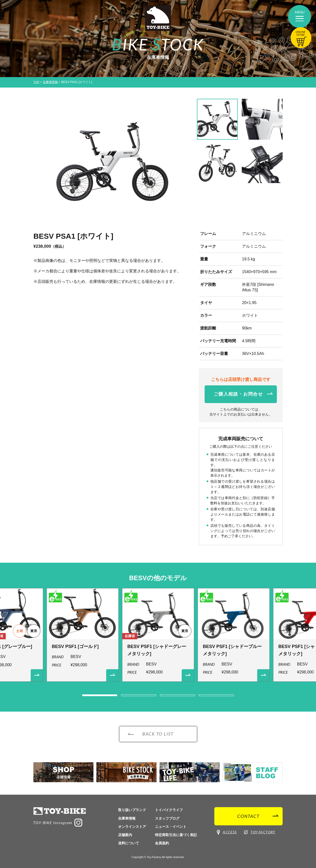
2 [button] (139, 696)
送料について (129, 843)
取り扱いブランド (132, 810)
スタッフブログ (167, 818)
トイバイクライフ (169, 810)
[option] (112, 162)
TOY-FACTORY (260, 832)
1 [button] (100, 696)
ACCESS (227, 833)
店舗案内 (125, 835)
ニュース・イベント (171, 827)
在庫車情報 (50, 82)
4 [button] (216, 696)
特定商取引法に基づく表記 (176, 835)
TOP (36, 82)
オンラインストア (132, 827)
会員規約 (162, 843)
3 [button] (177, 696)
